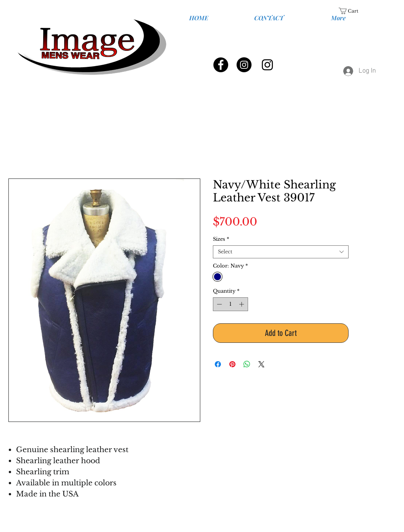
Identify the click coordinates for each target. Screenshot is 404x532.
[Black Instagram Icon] (267, 65)
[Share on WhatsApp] (247, 364)
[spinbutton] (230, 304)
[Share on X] (261, 364)
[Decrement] (219, 304)
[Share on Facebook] (218, 364)
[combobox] (281, 252)
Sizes (221, 239)
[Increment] (242, 304)
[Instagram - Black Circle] (244, 65)
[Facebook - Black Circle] (221, 65)
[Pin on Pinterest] (232, 364)
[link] (353, 11)
